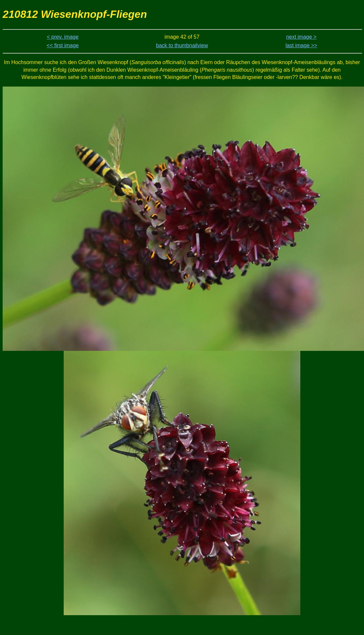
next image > (301, 37)
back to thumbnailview (182, 45)
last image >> (301, 45)
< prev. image (63, 37)
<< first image (63, 45)
